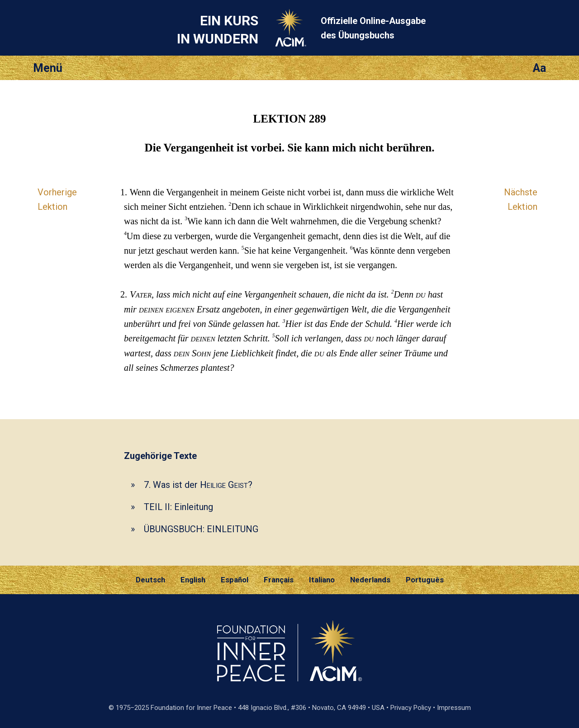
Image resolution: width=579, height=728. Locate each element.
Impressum (454, 708)
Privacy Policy (411, 708)
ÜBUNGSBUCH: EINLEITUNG (201, 529)
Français (279, 580)
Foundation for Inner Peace (191, 708)
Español (235, 580)
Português (425, 580)
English (193, 580)
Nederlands (370, 580)
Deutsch (150, 580)
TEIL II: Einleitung (178, 507)
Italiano (322, 580)
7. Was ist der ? (198, 485)
